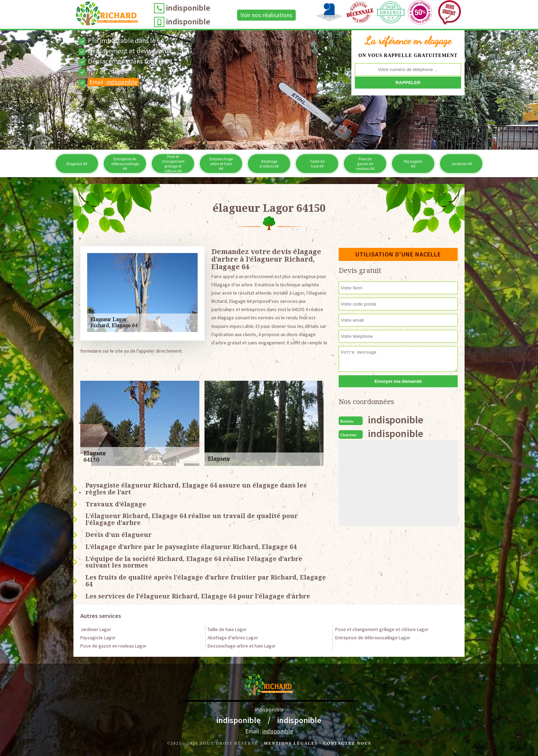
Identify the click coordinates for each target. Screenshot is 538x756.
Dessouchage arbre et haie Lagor (242, 646)
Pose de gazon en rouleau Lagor (113, 646)
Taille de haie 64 (317, 164)
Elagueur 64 (77, 164)
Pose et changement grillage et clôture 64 (173, 164)
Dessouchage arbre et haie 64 (221, 164)
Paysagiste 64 (413, 164)
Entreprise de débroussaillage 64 (125, 164)
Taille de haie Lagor (227, 629)
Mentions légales (291, 743)
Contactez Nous (347, 743)
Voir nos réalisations (266, 15)
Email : (113, 82)
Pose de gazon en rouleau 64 (365, 164)
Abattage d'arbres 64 (269, 164)
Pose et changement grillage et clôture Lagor (382, 629)
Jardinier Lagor (96, 629)
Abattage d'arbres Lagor (233, 638)
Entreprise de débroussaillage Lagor (373, 638)
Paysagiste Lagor (98, 638)
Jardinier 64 (461, 164)
